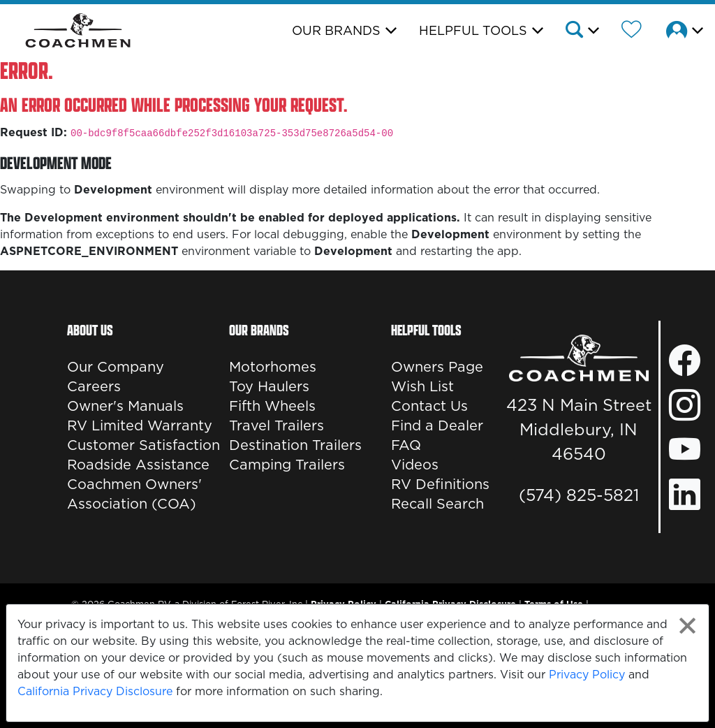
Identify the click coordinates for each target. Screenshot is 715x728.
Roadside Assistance (138, 465)
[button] (581, 31)
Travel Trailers (277, 425)
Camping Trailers (287, 465)
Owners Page (437, 367)
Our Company (116, 367)
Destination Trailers (295, 445)
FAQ (406, 445)
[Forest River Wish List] (632, 31)
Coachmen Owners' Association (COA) (134, 494)
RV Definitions (440, 484)
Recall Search (437, 504)
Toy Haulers (269, 386)
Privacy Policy (587, 674)
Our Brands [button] (336, 30)
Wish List (422, 386)
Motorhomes (273, 367)
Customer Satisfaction (143, 445)
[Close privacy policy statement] (687, 626)
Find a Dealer (437, 425)
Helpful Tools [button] (473, 30)
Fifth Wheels (272, 406)
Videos (415, 465)
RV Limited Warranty (140, 425)
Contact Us (429, 406)
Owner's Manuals (125, 406)
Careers (94, 386)
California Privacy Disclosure (95, 691)
